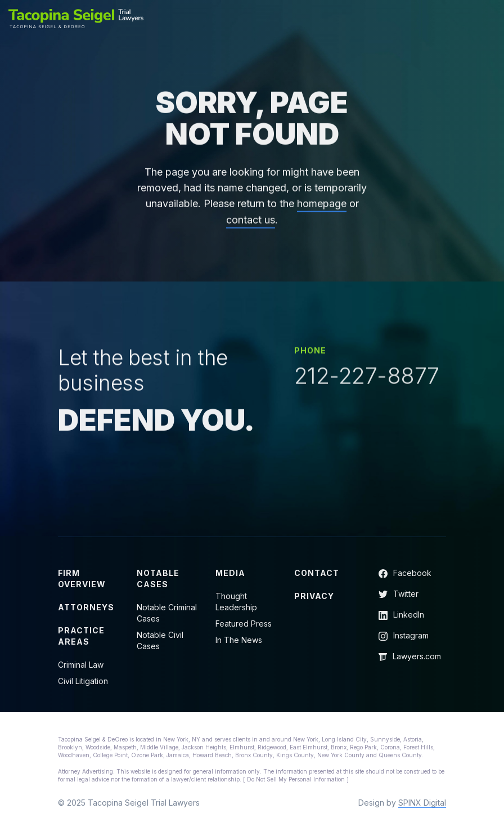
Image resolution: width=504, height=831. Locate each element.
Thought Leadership (236, 602)
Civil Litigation (83, 681)
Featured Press (244, 624)
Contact (317, 573)
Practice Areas (81, 636)
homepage (322, 210)
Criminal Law (81, 665)
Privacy (314, 596)
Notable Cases (158, 578)
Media (230, 573)
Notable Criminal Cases (167, 613)
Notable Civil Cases (160, 640)
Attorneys (86, 607)
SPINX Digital (422, 803)
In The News (239, 640)
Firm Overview (82, 578)
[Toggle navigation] (489, 19)
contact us (251, 227)
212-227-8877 (367, 378)
